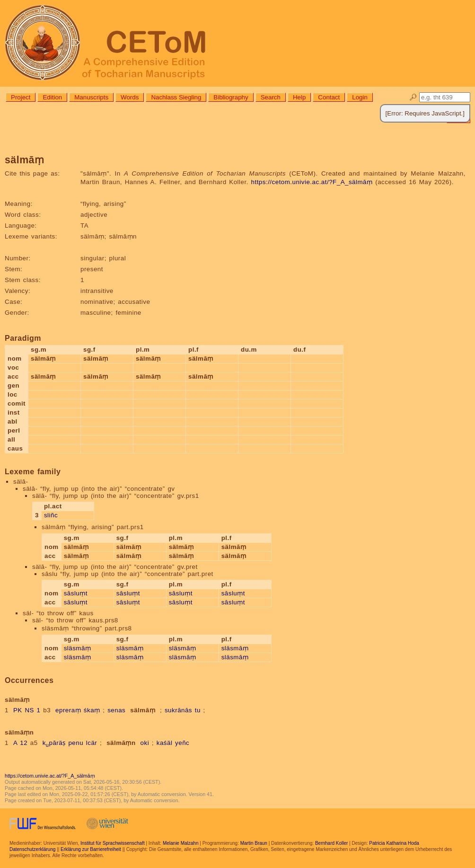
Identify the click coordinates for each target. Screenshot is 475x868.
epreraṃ (68, 710)
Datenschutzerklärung (32, 849)
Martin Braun (254, 843)
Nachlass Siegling (176, 97)
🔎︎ (413, 97)
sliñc (51, 515)
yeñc (182, 743)
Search (271, 97)
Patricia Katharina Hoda (394, 843)
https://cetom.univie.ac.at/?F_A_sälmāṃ (312, 182)
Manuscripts (91, 97)
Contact (329, 97)
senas (116, 710)
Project (21, 97)
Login (360, 97)
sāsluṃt (76, 593)
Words (130, 97)
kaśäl (165, 743)
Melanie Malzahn (181, 843)
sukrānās (178, 710)
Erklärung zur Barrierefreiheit (91, 849)
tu (198, 710)
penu (76, 743)
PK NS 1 (27, 710)
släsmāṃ (78, 648)
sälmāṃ (143, 710)
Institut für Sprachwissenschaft (113, 843)
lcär (92, 743)
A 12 (20, 743)
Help (299, 97)
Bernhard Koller (331, 843)
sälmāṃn (121, 743)
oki (145, 743)
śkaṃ (92, 710)
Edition (52, 97)
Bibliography (231, 97)
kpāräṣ (54, 743)
